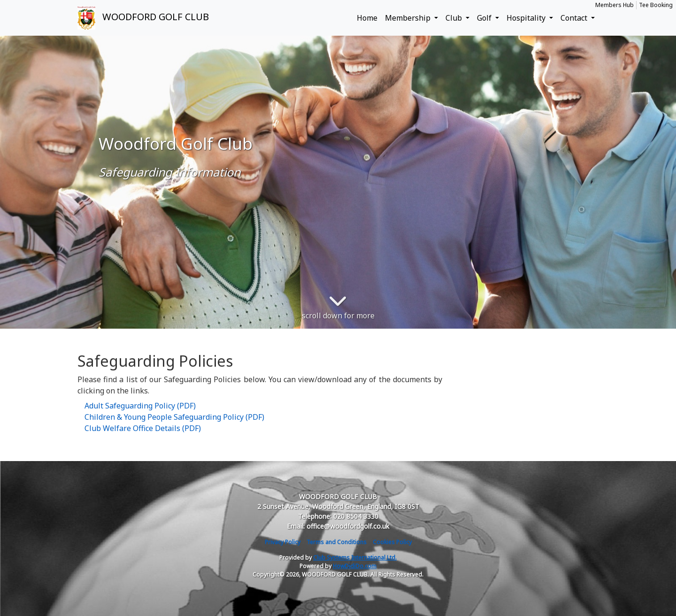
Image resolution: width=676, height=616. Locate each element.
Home (367, 18)
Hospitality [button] (527, 18)
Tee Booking (656, 5)
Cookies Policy (392, 542)
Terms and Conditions (337, 542)
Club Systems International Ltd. (355, 558)
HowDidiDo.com (355, 566)
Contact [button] (575, 18)
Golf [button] (485, 18)
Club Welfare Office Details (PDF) (143, 428)
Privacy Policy (283, 542)
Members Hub (615, 5)
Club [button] (455, 18)
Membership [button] (409, 18)
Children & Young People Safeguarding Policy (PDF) (174, 417)
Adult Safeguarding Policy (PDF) (140, 406)
